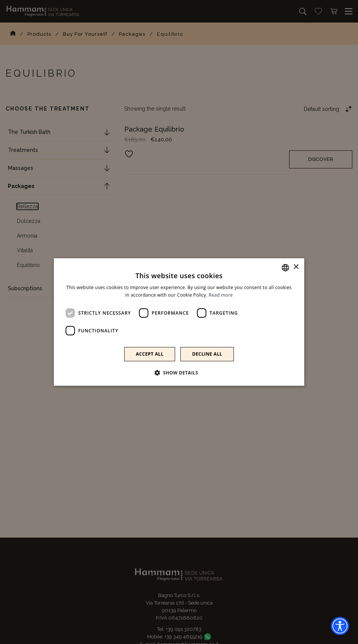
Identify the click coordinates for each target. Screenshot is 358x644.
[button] (179, 373)
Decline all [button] (207, 354)
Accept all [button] (150, 354)
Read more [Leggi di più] (221, 295)
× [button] (296, 267)
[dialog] (179, 322)
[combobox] (285, 268)
